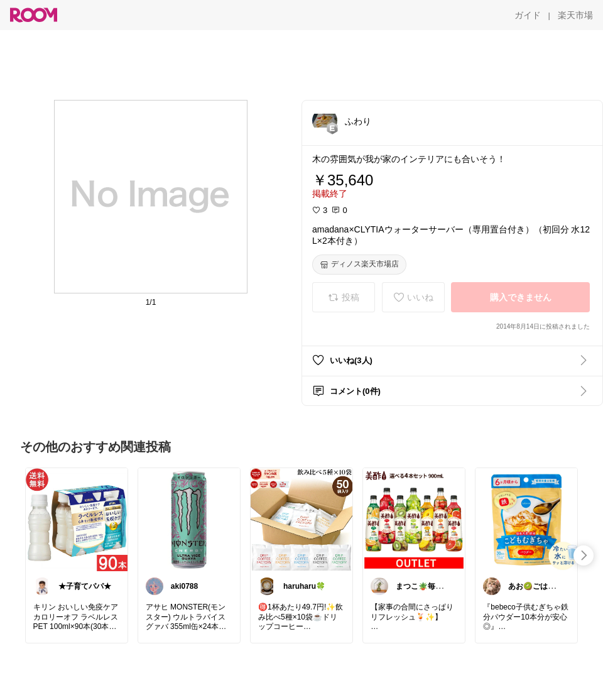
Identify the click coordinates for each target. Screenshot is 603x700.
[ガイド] (528, 15)
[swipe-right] (584, 555)
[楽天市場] (575, 15)
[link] (77, 519)
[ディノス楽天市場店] (359, 265)
